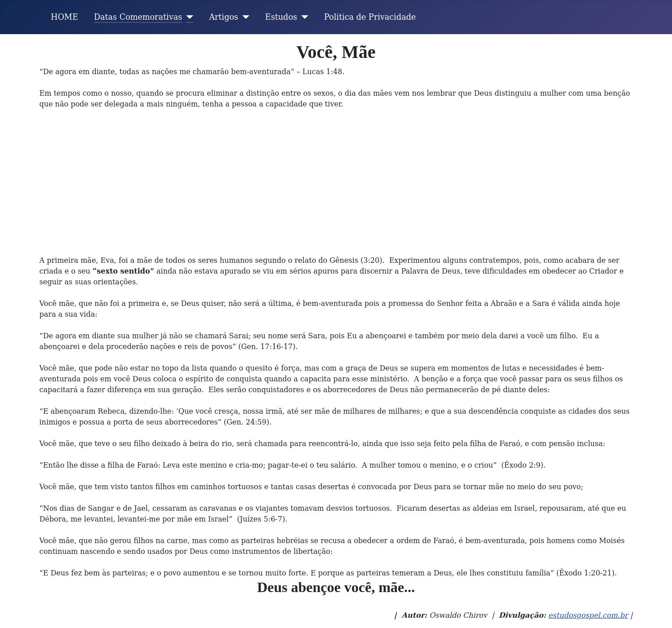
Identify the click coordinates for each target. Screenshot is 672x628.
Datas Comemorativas (138, 17)
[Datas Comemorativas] (188, 17)
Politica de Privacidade (370, 17)
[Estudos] (303, 17)
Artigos (224, 17)
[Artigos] (244, 17)
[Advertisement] (336, 188)
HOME (65, 17)
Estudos (281, 17)
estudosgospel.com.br (588, 615)
